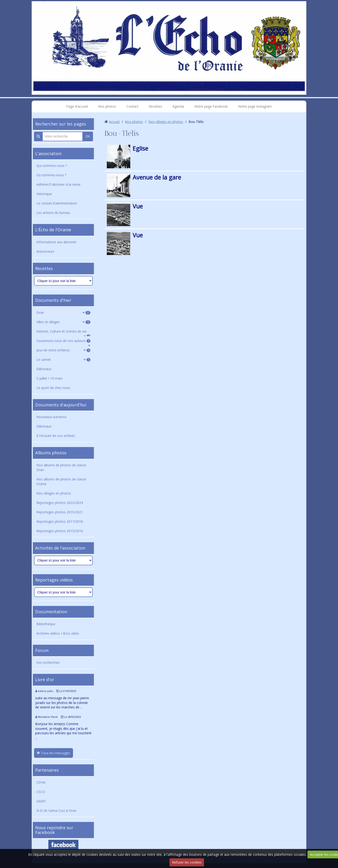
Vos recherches (48, 662)
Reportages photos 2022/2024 (60, 503)
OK (88, 136)
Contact (133, 106)
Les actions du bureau (53, 213)
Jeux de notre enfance (63, 350)
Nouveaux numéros (51, 417)
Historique (44, 194)
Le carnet (63, 359)
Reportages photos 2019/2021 (60, 512)
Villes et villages (63, 322)
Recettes (156, 106)
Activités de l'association (60, 548)
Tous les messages (54, 753)
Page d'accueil (77, 106)
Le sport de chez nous (53, 388)
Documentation (51, 612)
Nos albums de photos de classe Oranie (61, 481)
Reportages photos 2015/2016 (60, 531)
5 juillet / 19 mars (50, 378)
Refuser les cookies (187, 862)
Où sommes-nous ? (51, 175)
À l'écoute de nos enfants (56, 436)
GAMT (41, 801)
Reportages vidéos (54, 580)
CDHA (41, 782)
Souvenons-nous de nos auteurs (63, 341)
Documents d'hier (53, 300)
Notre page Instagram (255, 106)
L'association (48, 153)
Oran (63, 312)
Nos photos (107, 106)
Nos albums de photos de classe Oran (61, 467)
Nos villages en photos (54, 493)
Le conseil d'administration (57, 203)
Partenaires (47, 770)
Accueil (114, 122)
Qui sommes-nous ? (52, 166)
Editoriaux (44, 369)
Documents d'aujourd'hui (61, 405)
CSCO (41, 792)
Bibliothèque (46, 624)
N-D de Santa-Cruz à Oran (56, 811)
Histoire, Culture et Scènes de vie (63, 333)
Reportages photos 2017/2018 (60, 521)
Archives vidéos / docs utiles (58, 633)
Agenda (178, 106)
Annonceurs (45, 251)
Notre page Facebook (211, 106)
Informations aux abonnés (56, 242)
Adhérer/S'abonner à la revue (58, 184)
